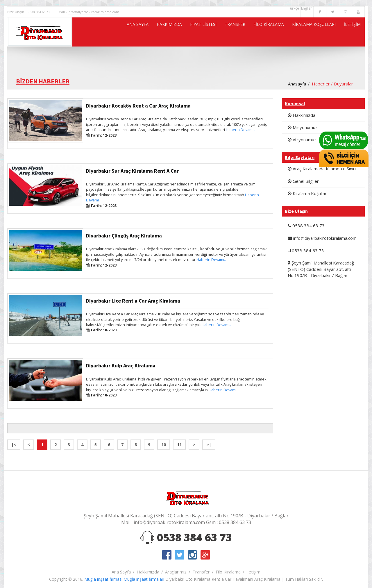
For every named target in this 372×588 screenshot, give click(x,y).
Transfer (201, 572)
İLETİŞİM (349, 32)
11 (179, 445)
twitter (180, 555)
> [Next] (194, 445)
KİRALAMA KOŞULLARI (304, 32)
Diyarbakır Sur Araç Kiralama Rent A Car (132, 171)
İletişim (253, 572)
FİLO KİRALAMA (251, 32)
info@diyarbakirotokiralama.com (93, 12)
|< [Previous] (14, 445)
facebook (167, 555)
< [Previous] (29, 445)
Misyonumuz (303, 127)
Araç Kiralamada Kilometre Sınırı (322, 169)
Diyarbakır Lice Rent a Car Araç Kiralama (133, 301)
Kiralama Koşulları (308, 193)
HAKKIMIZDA (132, 32)
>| (209, 445)
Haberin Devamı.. (240, 130)
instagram (192, 555)
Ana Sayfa (121, 572)
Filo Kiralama (228, 572)
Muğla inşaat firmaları (144, 579)
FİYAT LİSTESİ (172, 32)
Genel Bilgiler (303, 181)
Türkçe (294, 8)
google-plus (205, 555)
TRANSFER (211, 32)
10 (164, 445)
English (307, 8)
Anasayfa (297, 84)
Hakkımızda (302, 115)
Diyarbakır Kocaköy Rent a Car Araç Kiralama (138, 106)
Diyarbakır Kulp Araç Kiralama (121, 366)
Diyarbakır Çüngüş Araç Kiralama (124, 236)
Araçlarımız (176, 572)
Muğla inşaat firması (103, 579)
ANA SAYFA (93, 32)
